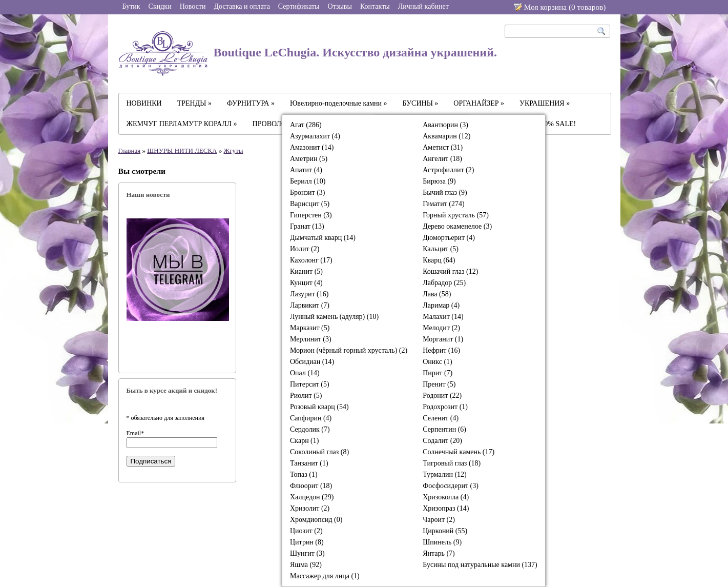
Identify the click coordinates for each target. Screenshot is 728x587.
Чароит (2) (439, 520)
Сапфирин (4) (311, 418)
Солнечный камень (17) (459, 452)
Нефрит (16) (441, 350)
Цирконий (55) (445, 531)
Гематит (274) (443, 204)
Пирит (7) (438, 373)
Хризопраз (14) (446, 508)
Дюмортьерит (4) (449, 238)
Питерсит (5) (310, 384)
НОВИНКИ (144, 103)
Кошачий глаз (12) (450, 271)
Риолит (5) (306, 396)
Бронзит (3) (308, 193)
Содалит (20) (442, 441)
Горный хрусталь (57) (456, 215)
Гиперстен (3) (311, 215)
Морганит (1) (443, 339)
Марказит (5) (310, 328)
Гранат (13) (307, 226)
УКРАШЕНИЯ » (545, 103)
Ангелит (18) (442, 159)
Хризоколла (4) (446, 497)
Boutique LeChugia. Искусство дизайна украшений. (308, 54)
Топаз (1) (304, 474)
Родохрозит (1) (445, 407)
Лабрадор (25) (444, 283)
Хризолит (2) (310, 508)
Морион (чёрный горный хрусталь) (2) (349, 350)
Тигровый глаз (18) (452, 463)
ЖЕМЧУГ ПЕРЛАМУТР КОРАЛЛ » (182, 124)
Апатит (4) (306, 170)
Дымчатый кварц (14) (323, 238)
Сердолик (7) (310, 429)
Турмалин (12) (445, 474)
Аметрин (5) (309, 159)
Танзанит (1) (309, 463)
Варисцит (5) (310, 204)
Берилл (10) (308, 181)
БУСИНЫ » (421, 103)
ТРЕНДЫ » (194, 103)
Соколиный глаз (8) (319, 452)
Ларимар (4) (441, 305)
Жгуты (234, 150)
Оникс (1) (438, 362)
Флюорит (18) (311, 486)
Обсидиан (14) (312, 362)
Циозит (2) (306, 531)
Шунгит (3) (307, 553)
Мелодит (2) (441, 328)
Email (136, 433)
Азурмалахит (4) (315, 136)
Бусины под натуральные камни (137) (480, 565)
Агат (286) (306, 125)
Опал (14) (305, 373)
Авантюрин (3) (445, 125)
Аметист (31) (443, 147)
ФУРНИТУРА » (251, 103)
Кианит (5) (306, 271)
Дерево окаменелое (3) (457, 226)
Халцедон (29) (312, 497)
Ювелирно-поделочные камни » (339, 103)
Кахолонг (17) (311, 260)
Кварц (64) (439, 260)
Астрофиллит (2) (448, 170)
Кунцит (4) (306, 283)
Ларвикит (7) (310, 305)
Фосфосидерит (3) (451, 486)
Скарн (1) (304, 441)
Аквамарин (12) (446, 136)
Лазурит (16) (309, 294)
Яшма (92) (306, 565)
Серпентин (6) (444, 429)
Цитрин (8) (307, 542)
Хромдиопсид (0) (316, 520)
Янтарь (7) (439, 553)
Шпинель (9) (442, 542)
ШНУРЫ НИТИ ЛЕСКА (182, 150)
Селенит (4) (441, 418)
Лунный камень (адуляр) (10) (334, 317)
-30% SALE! (557, 124)
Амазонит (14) (312, 147)
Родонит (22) (442, 396)
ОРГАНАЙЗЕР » (479, 103)
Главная (130, 150)
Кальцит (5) (441, 249)
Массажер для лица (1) (325, 576)
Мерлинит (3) (311, 339)
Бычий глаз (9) (445, 193)
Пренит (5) (439, 384)
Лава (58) (437, 294)
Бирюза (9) (439, 181)
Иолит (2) (305, 249)
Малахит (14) (443, 317)
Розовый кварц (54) (319, 407)
